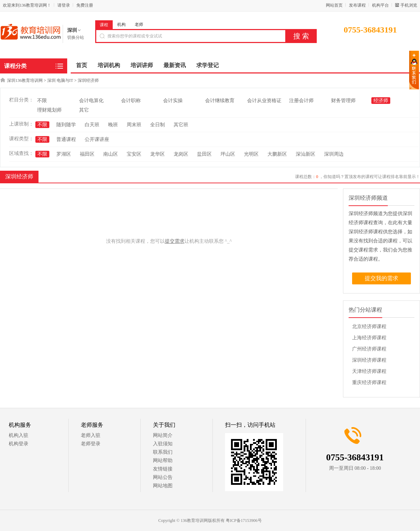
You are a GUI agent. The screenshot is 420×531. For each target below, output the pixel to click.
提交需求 (175, 241)
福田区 (87, 154)
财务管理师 (343, 101)
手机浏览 (409, 5)
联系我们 (163, 452)
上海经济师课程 (369, 338)
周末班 (134, 125)
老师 (139, 24)
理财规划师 (49, 110)
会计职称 (131, 101)
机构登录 (19, 444)
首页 (82, 65)
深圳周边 (334, 154)
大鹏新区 (277, 154)
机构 (121, 24)
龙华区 (157, 154)
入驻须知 (163, 444)
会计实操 (173, 101)
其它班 (181, 125)
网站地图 (163, 486)
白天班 (92, 125)
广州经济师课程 (369, 349)
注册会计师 (301, 101)
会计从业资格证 (264, 101)
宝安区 (134, 154)
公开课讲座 (97, 139)
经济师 (381, 101)
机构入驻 (19, 435)
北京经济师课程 (369, 327)
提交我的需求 (381, 278)
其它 (84, 110)
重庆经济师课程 (369, 383)
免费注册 (85, 5)
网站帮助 (163, 461)
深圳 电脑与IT (60, 80)
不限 (42, 101)
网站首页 (334, 5)
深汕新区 (306, 154)
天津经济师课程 (369, 371)
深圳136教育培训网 (25, 80)
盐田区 (204, 154)
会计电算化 (91, 101)
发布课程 (357, 5)
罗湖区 (64, 154)
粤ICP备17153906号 (244, 521)
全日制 (157, 125)
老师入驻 (91, 435)
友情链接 (163, 469)
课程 (104, 25)
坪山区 (228, 154)
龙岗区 (181, 154)
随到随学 (66, 125)
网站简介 (163, 435)
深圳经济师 (88, 80)
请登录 (64, 5)
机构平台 (380, 5)
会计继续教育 (220, 101)
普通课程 (66, 139)
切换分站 (76, 37)
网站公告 (163, 477)
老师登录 (91, 444)
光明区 (251, 154)
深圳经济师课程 (369, 360)
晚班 (113, 125)
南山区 (111, 154)
